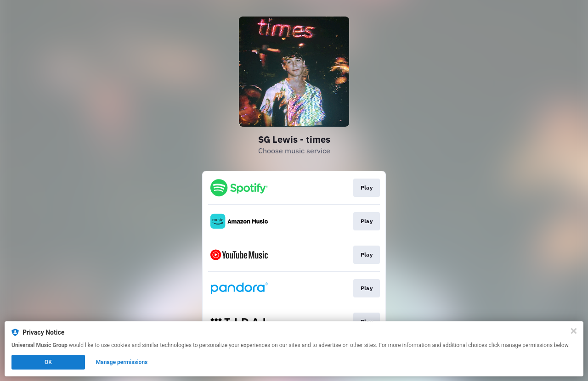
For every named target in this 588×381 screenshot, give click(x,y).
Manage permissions (122, 362)
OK (48, 362)
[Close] (574, 331)
